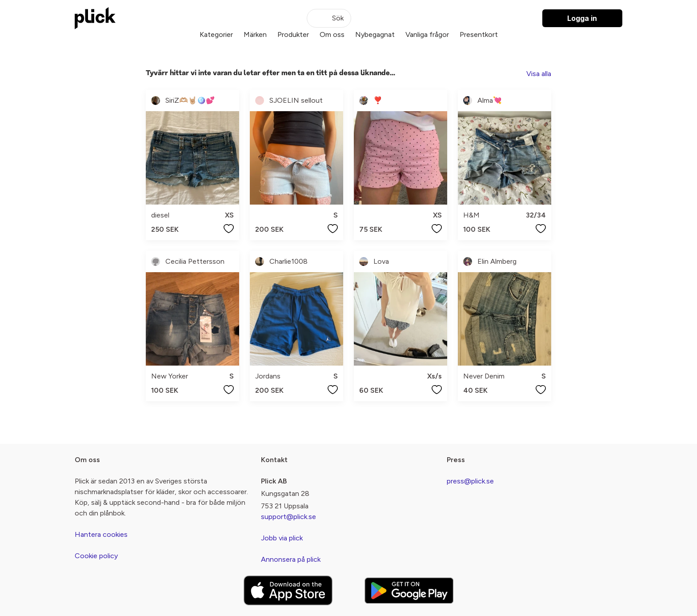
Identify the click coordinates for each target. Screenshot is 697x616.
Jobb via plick (282, 538)
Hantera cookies (101, 534)
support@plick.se (288, 517)
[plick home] (95, 18)
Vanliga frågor (427, 34)
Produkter (293, 34)
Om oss (332, 34)
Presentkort (479, 34)
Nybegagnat (375, 34)
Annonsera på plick (291, 559)
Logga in (582, 18)
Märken (255, 34)
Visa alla (539, 74)
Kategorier (216, 34)
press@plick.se (470, 481)
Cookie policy (96, 556)
